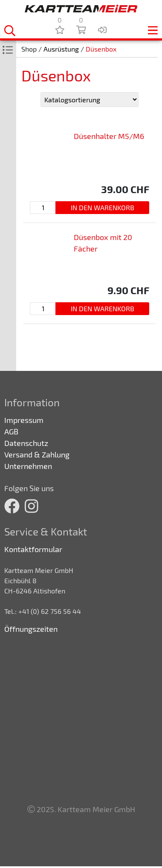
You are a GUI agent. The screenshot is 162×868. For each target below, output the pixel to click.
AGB (11, 431)
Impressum (24, 420)
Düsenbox (101, 49)
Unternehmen (28, 466)
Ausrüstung (61, 49)
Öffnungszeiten (31, 629)
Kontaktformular (33, 549)
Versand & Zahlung (37, 454)
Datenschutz (26, 443)
